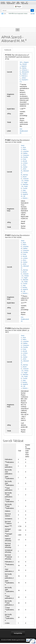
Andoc (23, 2)
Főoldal (3, 2)
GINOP (18, 3)
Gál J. (21, 62)
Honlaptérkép (18, 633)
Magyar (18, 6)
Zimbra (8, 2)
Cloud (14, 2)
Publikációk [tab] (8, 50)
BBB (18, 2)
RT (27, 2)
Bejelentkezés (11, 3)
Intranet (3, 3)
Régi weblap (25, 3)
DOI (21, 129)
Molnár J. (25, 198)
